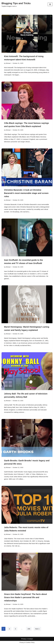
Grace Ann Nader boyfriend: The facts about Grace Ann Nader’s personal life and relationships (25, 597)
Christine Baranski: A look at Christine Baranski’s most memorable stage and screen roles (26, 193)
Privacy (24, 642)
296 (29, 629)
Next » (37, 629)
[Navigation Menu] (50, 4)
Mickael (8, 63)
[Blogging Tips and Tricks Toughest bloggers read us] (16, 4)
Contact (30, 642)
